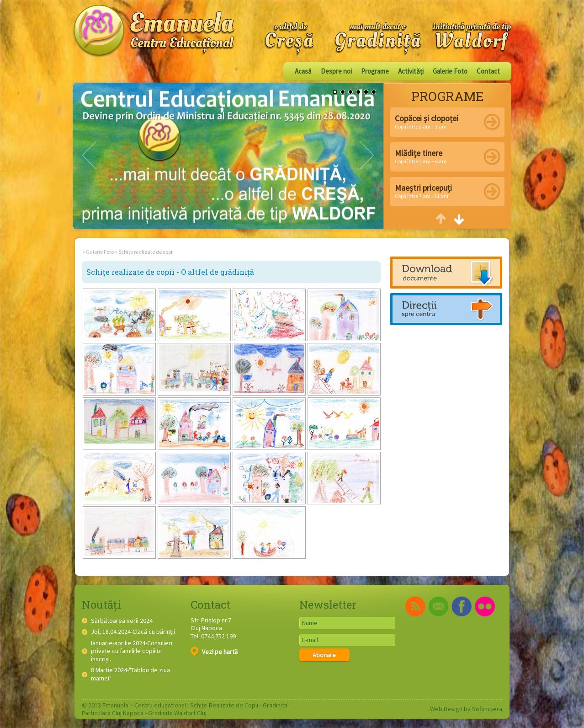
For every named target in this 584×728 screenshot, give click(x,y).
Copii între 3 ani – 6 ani (421, 156)
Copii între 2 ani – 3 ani (427, 121)
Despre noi (336, 71)
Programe (375, 71)
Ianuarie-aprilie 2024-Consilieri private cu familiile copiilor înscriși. (132, 651)
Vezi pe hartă (214, 652)
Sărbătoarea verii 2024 (122, 621)
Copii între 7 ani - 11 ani (423, 191)
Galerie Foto (450, 71)
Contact (488, 71)
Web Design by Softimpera (466, 709)
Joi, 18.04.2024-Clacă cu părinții (133, 632)
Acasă (303, 71)
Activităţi (411, 71)
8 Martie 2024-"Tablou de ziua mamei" (130, 674)
